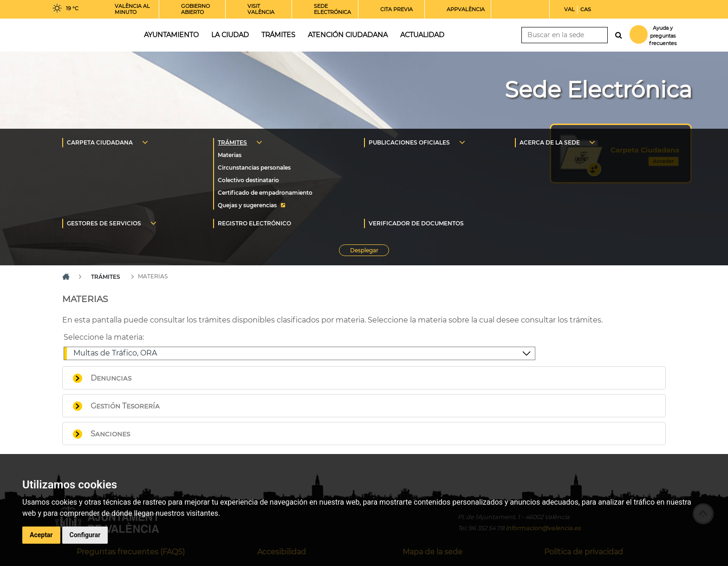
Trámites (278, 35)
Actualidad (422, 35)
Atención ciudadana (348, 35)
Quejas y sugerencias (247, 205)
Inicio (90, 34)
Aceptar (41, 535)
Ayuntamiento (171, 35)
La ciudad (230, 35)
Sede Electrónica (598, 90)
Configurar (85, 535)
